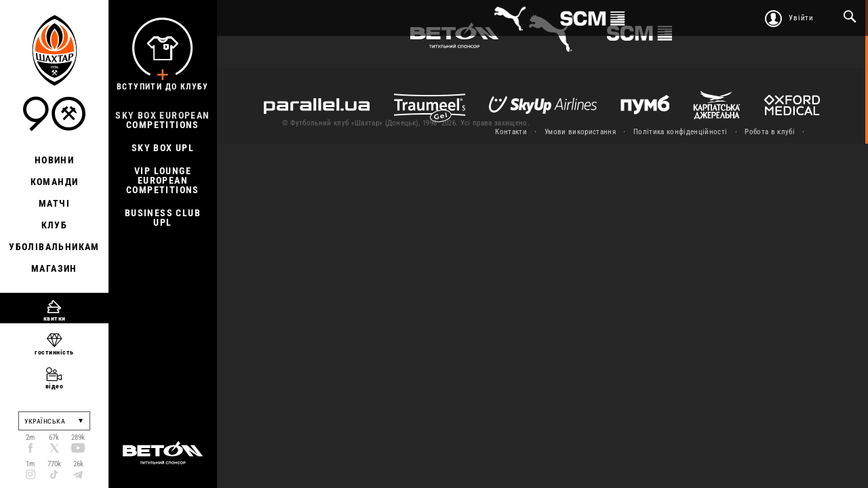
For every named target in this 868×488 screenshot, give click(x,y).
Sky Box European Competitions (162, 120)
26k (78, 464)
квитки (55, 318)
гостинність (54, 352)
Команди (55, 182)
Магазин (54, 268)
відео (55, 386)
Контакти (511, 132)
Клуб (55, 225)
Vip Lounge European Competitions (163, 180)
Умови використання (580, 132)
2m (30, 438)
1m (30, 464)
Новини (54, 160)
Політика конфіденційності (680, 132)
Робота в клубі (770, 132)
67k (54, 438)
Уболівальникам (54, 247)
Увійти (801, 18)
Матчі (54, 203)
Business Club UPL (163, 218)
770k (54, 464)
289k (78, 438)
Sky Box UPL (163, 148)
